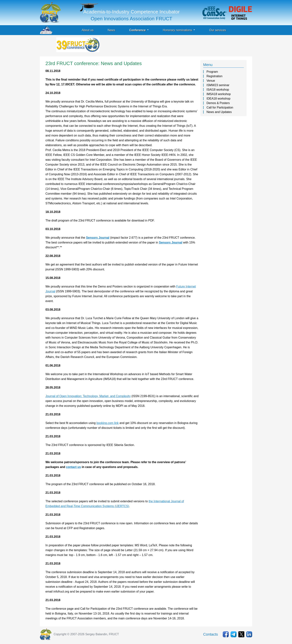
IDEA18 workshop (218, 99)
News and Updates (219, 112)
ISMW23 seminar (218, 85)
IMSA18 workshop (219, 94)
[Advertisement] (168, 46)
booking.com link (108, 423)
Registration (214, 76)
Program (212, 72)
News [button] (111, 30)
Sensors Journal (98, 238)
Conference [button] (138, 30)
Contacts (211, 634)
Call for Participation (220, 107)
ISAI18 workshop (218, 90)
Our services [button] (218, 30)
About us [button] (88, 30)
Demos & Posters (218, 103)
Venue (211, 81)
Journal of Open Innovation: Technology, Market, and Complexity (88, 396)
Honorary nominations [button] (178, 30)
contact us (73, 467)
